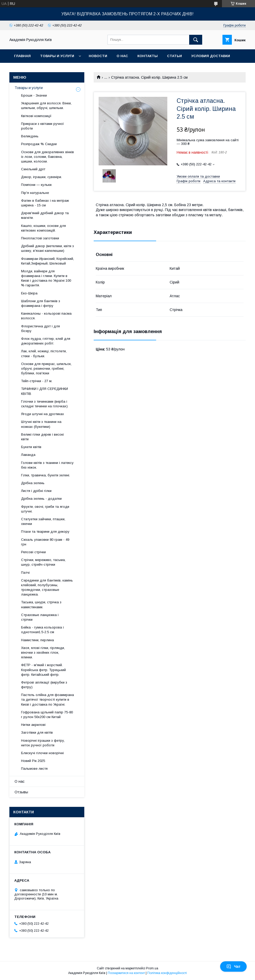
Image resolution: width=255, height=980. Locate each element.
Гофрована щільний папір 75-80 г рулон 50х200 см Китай (47, 715)
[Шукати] (196, 40)
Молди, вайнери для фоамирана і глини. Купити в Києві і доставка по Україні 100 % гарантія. (46, 278)
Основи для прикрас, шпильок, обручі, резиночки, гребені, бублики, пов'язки (46, 369)
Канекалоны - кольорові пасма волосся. (46, 316)
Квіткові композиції (36, 116)
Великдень (30, 136)
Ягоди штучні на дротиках (43, 414)
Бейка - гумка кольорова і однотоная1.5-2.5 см (42, 630)
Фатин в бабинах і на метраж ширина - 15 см (45, 203)
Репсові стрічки (33, 552)
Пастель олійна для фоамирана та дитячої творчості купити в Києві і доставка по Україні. (47, 699)
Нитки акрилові (33, 725)
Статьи (174, 56)
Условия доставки (211, 56)
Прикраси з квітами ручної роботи (43, 126)
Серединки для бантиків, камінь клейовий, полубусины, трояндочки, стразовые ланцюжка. (47, 587)
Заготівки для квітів (37, 732)
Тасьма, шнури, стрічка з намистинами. (41, 604)
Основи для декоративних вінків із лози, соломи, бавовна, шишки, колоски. (47, 157)
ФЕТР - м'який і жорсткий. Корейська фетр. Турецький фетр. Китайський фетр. (43, 670)
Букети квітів (31, 447)
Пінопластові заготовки (40, 238)
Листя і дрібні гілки (36, 491)
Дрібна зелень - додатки (41, 499)
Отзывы (21, 792)
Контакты (148, 56)
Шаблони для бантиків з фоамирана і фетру (41, 303)
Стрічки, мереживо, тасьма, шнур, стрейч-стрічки (43, 562)
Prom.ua (152, 968)
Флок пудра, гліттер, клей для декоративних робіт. (46, 341)
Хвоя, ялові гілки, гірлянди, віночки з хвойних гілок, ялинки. (43, 653)
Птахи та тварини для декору (45, 532)
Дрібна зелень (33, 483)
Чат (233, 967)
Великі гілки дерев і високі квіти (42, 437)
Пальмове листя (34, 769)
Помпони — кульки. (37, 185)
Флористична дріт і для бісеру (40, 329)
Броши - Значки (34, 95)
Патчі (25, 573)
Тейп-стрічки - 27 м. (37, 381)
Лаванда (28, 455)
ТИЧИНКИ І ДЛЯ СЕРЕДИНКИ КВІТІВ (44, 391)
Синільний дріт (33, 169)
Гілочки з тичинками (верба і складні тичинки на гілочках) (44, 404)
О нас (122, 56)
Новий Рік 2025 (33, 761)
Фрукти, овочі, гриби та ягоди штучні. (45, 509)
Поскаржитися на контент (126, 973)
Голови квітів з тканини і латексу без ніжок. (47, 465)
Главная (22, 56)
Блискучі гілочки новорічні (42, 753)
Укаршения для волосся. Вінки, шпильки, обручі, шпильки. (46, 106)
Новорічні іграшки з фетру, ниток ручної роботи (43, 743)
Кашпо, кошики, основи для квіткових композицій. (43, 228)
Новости (98, 56)
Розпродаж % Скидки (39, 144)
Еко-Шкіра (29, 293)
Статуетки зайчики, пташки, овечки (43, 521)
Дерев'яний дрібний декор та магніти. (45, 215)
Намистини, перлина (37, 640)
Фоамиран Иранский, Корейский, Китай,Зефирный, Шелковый (47, 261)
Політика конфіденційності (167, 973)
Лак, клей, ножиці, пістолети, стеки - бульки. (44, 353)
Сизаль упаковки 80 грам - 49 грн (45, 542)
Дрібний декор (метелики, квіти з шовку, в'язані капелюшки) (47, 248)
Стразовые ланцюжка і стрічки (40, 617)
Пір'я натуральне (35, 193)
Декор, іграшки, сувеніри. (42, 177)
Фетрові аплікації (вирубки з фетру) (44, 685)
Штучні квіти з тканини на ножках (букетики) (41, 424)
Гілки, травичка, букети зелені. (46, 475)
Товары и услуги (57, 56)
